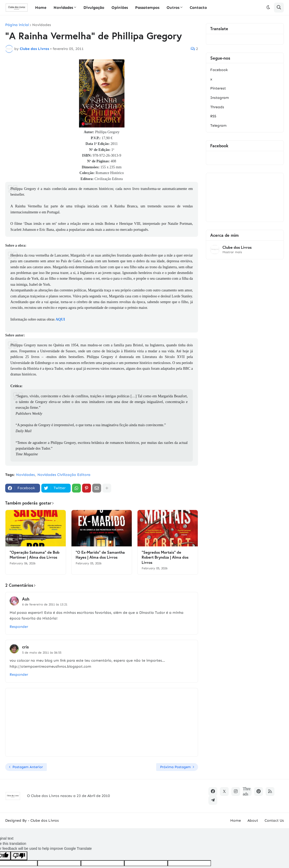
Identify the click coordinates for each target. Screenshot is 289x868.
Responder (19, 627)
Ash (26, 599)
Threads (217, 107)
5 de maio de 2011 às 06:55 (42, 653)
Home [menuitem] (41, 8)
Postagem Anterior (28, 767)
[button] (268, 8)
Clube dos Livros (237, 247)
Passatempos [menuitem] (147, 8)
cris (25, 647)
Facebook (219, 70)
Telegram (218, 126)
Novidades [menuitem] (63, 8)
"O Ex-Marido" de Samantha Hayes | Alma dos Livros (100, 555)
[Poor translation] (19, 856)
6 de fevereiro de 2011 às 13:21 (45, 604)
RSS (213, 116)
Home (236, 821)
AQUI (60, 319)
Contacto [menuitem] (198, 8)
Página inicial (17, 25)
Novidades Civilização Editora (64, 475)
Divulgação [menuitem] (94, 8)
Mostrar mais (232, 252)
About (253, 821)
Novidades (42, 25)
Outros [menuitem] (173, 8)
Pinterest (218, 88)
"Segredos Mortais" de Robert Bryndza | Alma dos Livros (165, 557)
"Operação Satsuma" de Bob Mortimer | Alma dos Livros (35, 555)
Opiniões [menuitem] (120, 8)
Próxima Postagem (175, 767)
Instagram (220, 98)
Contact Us (274, 821)
